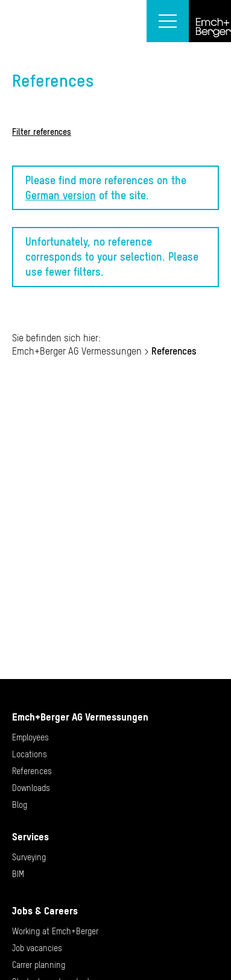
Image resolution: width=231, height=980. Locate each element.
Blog (20, 805)
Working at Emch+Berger (55, 931)
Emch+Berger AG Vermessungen (77, 351)
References (32, 771)
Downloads (31, 788)
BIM (18, 874)
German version (61, 195)
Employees (30, 737)
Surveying (29, 857)
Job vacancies (37, 948)
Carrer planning (39, 965)
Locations (30, 754)
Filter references (42, 132)
